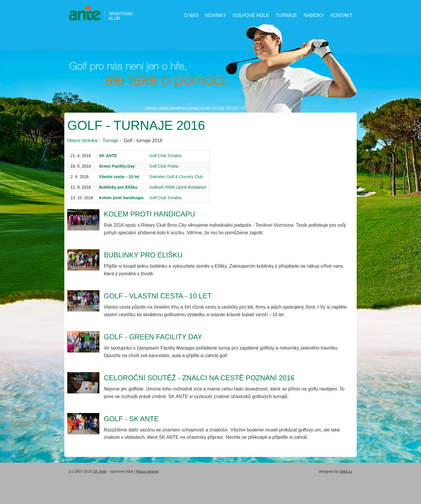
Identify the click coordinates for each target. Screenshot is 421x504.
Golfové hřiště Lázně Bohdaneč (178, 187)
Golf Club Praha (164, 166)
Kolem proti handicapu (149, 214)
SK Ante (100, 471)
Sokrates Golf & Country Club (176, 177)
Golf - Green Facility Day (153, 337)
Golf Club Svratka (165, 156)
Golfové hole (251, 15)
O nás (191, 15)
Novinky (215, 15)
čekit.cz (346, 471)
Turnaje (287, 15)
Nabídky (314, 15)
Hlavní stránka (82, 141)
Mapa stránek (148, 471)
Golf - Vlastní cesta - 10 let (158, 296)
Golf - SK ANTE (131, 419)
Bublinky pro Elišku (143, 255)
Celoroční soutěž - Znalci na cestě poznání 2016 (199, 378)
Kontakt (341, 15)
